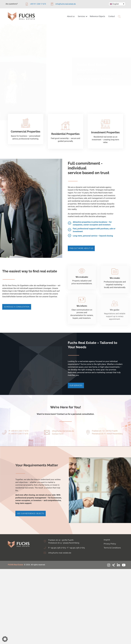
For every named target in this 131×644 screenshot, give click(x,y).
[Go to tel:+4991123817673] (38, 5)
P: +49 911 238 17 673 (57, 543)
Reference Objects (97, 16)
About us (71, 16)
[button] (87, 16)
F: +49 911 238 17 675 (76, 543)
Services (81, 16)
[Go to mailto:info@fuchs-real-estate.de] (64, 5)
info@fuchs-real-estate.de (63, 433)
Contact (112, 16)
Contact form (58, 436)
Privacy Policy (110, 540)
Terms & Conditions (112, 543)
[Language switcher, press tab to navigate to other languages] (117, 4)
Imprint (107, 536)
